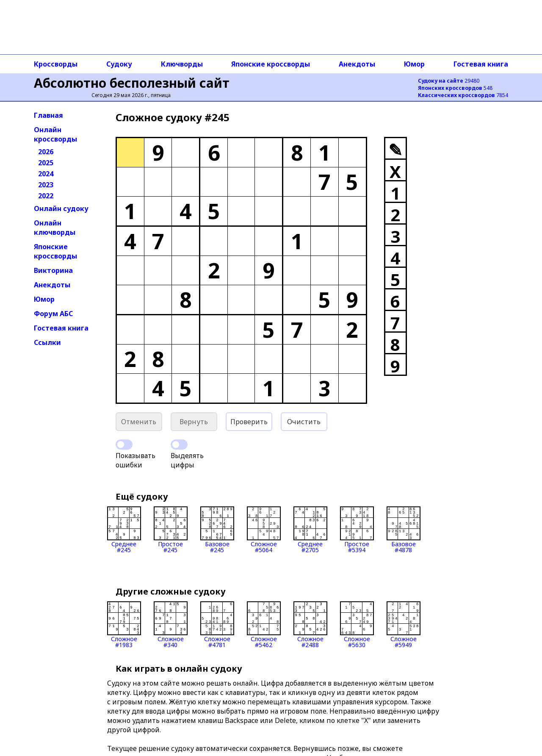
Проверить (249, 422)
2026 (46, 152)
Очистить (304, 422)
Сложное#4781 (217, 625)
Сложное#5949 (404, 625)
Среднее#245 (124, 530)
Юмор (414, 64)
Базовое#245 (217, 530)
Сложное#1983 (124, 625)
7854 (463, 95)
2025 (46, 163)
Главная (48, 115)
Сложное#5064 (264, 530)
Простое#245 (171, 530)
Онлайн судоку (61, 208)
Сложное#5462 (264, 625)
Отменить (139, 422)
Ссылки (47, 342)
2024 (46, 174)
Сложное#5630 (357, 625)
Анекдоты (357, 64)
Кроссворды (56, 64)
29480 (449, 81)
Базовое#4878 (404, 530)
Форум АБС (53, 314)
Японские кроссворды (271, 64)
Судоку (119, 64)
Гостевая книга (481, 64)
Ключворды (182, 64)
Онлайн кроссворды (55, 134)
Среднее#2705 (310, 530)
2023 (46, 185)
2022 (46, 196)
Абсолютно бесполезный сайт (132, 83)
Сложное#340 (171, 625)
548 (455, 88)
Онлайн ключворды (55, 228)
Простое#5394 (357, 530)
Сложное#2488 (310, 625)
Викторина (53, 270)
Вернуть (194, 422)
